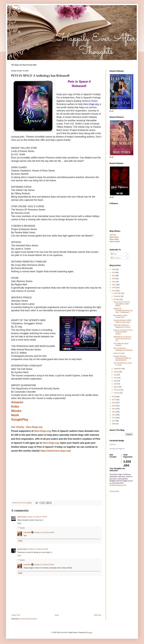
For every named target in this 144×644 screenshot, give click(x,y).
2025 (114, 272)
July (115, 375)
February (117, 390)
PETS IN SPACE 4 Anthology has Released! (123, 349)
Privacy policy (114, 491)
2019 (114, 291)
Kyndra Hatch (22, 549)
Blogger (90, 633)
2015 (114, 406)
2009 (114, 424)
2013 (114, 412)
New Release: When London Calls (120, 316)
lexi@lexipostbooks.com (118, 485)
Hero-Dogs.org (42, 431)
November (118, 296)
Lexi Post (27, 532)
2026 (114, 270)
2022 (114, 282)
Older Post (97, 615)
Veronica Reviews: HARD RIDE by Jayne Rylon (122, 321)
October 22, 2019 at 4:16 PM (38, 549)
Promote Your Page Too (117, 449)
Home (57, 615)
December (118, 293)
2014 (114, 409)
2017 (114, 400)
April (116, 384)
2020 (114, 288)
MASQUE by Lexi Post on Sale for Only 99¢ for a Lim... (122, 339)
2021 (114, 285)
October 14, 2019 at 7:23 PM (37, 517)
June (116, 378)
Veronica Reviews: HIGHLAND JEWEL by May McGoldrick (122, 358)
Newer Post (16, 615)
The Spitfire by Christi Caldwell (121, 344)
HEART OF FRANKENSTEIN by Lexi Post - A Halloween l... (123, 311)
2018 (114, 397)
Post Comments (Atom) (29, 619)
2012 (114, 415)
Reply (19, 523)
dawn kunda (22, 517)
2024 (114, 276)
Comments (116, 258)
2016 (114, 403)
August (116, 372)
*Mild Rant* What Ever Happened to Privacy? (122, 326)
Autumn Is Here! (119, 353)
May (116, 381)
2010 (114, 421)
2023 (114, 279)
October (117, 299)
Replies (22, 528)
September (118, 369)
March (116, 387)
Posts (114, 254)
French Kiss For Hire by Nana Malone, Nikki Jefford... (122, 304)
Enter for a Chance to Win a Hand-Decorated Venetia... (123, 332)
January (117, 393)
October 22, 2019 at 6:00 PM (44, 532)
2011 (114, 418)
